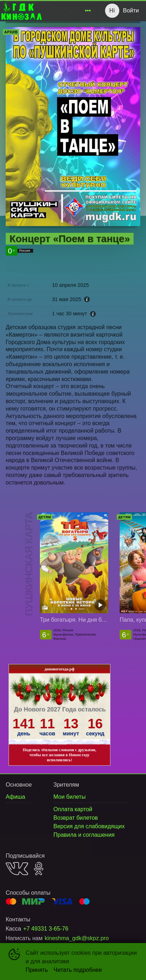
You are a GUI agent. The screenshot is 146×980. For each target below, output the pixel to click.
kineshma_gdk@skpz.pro (77, 938)
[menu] (69, 11)
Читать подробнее (78, 970)
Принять (37, 970)
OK (39, 869)
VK (17, 869)
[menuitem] (88, 11)
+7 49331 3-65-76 (46, 929)
